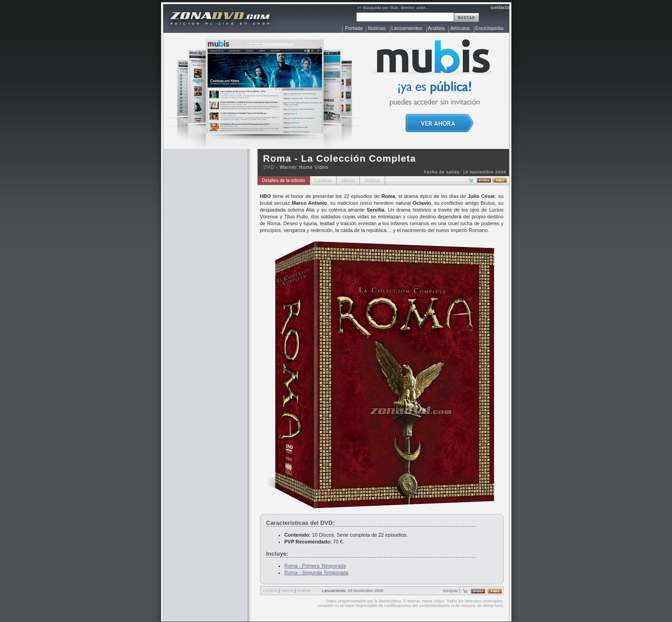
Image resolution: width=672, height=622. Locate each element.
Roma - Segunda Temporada (316, 573)
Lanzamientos (407, 28)
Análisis (437, 28)
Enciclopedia (489, 28)
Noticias (377, 28)
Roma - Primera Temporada (315, 566)
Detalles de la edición (284, 180)
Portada (354, 28)
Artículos (460, 28)
